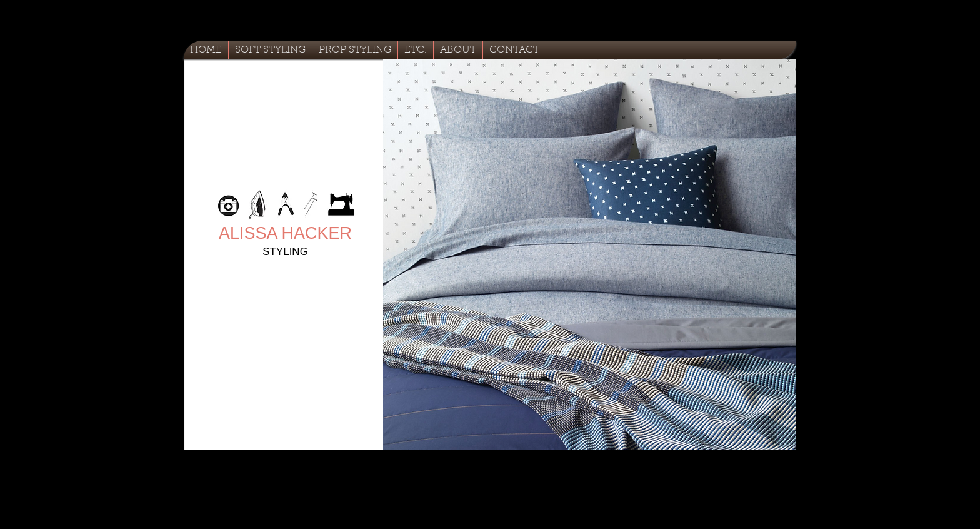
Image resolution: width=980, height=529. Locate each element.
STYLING (285, 252)
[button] (590, 255)
